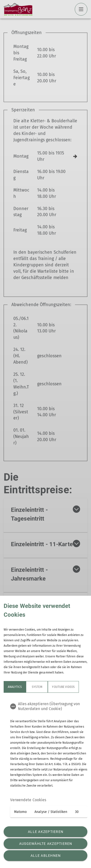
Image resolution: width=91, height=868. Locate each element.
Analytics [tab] (15, 687)
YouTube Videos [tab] (63, 687)
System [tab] (37, 687)
